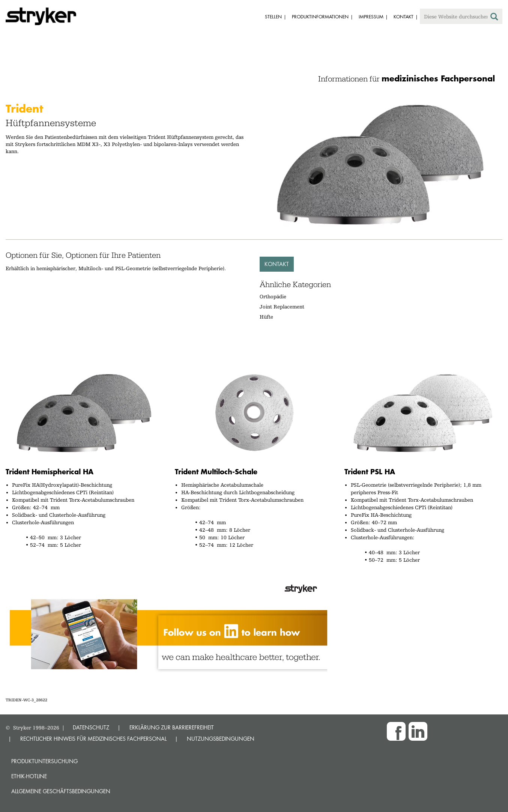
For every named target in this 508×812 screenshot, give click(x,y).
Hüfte (266, 317)
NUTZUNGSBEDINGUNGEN (221, 739)
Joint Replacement (282, 307)
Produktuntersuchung (44, 761)
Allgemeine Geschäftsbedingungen (61, 791)
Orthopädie (273, 296)
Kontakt (277, 264)
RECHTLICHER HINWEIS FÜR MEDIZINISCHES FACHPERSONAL (93, 739)
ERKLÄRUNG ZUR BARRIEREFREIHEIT (172, 727)
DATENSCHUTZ (91, 727)
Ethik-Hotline (29, 776)
